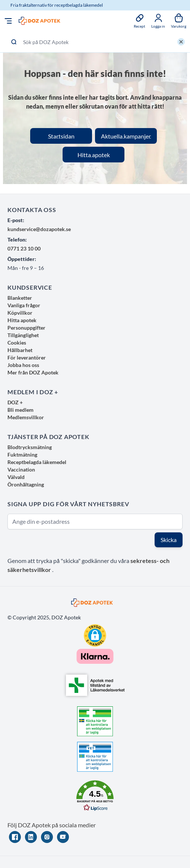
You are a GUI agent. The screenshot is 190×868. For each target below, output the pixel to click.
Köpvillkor (20, 313)
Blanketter (20, 298)
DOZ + (15, 402)
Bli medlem (20, 410)
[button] (95, 635)
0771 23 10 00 (24, 248)
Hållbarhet (20, 350)
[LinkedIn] (31, 837)
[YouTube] (63, 837)
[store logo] (39, 21)
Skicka (169, 540)
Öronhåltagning (26, 484)
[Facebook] (15, 837)
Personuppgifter (26, 328)
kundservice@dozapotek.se (39, 229)
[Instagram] (47, 837)
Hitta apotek (22, 320)
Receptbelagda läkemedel (37, 462)
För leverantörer (27, 357)
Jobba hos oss (23, 365)
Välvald (16, 477)
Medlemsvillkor (26, 417)
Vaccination (21, 469)
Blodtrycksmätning (30, 447)
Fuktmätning (22, 455)
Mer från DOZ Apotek (33, 372)
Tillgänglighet (23, 335)
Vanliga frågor (24, 305)
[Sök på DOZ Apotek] (95, 42)
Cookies (17, 343)
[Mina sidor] (158, 21)
